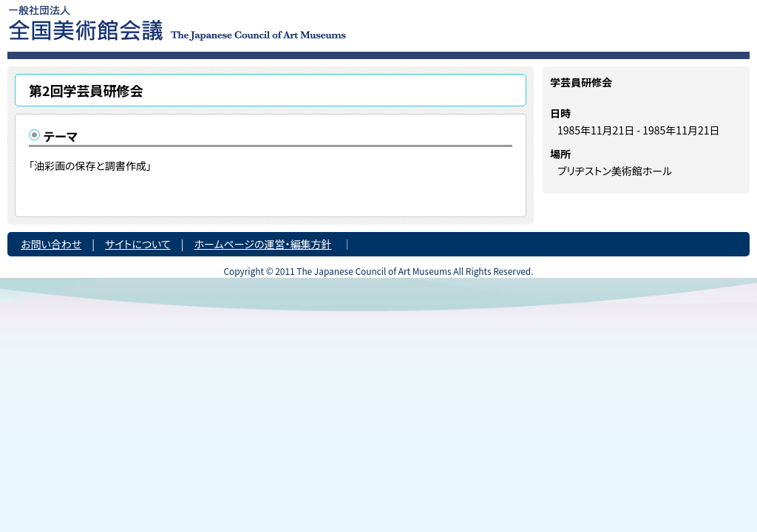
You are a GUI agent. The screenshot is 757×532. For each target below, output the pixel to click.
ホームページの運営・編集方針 (262, 244)
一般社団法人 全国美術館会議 (267, 22)
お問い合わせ (51, 244)
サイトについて (138, 244)
